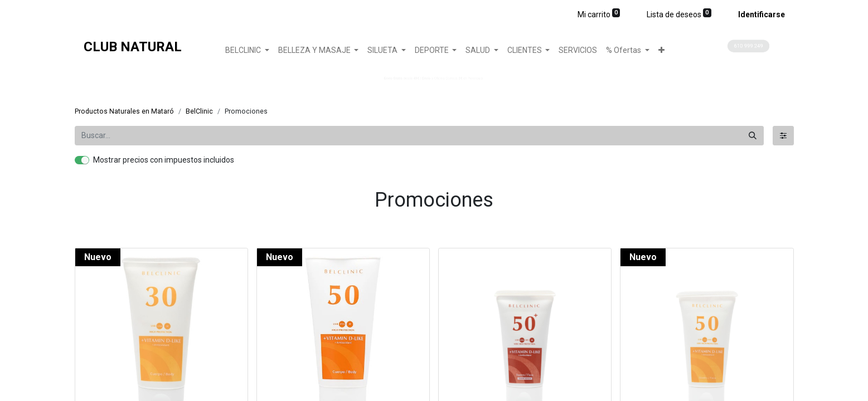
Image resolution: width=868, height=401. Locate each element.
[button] (661, 50)
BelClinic (199, 111)
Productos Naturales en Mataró (124, 111)
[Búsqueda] (753, 136)
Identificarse (762, 14)
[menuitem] (578, 50)
